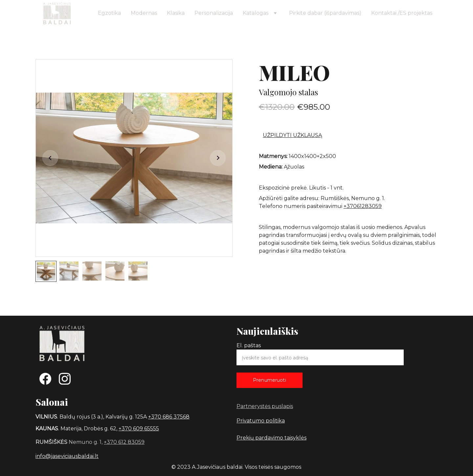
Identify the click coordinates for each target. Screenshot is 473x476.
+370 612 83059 (124, 442)
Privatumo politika (261, 421)
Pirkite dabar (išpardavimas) (325, 13)
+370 (126, 429)
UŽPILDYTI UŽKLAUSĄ (292, 136)
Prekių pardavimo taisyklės (271, 438)
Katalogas (256, 13)
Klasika (176, 13)
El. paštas (249, 345)
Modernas (144, 13)
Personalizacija (214, 13)
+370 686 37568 (169, 417)
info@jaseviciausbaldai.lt (67, 456)
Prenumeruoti (270, 380)
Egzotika (109, 13)
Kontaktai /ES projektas (402, 13)
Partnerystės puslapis (265, 407)
